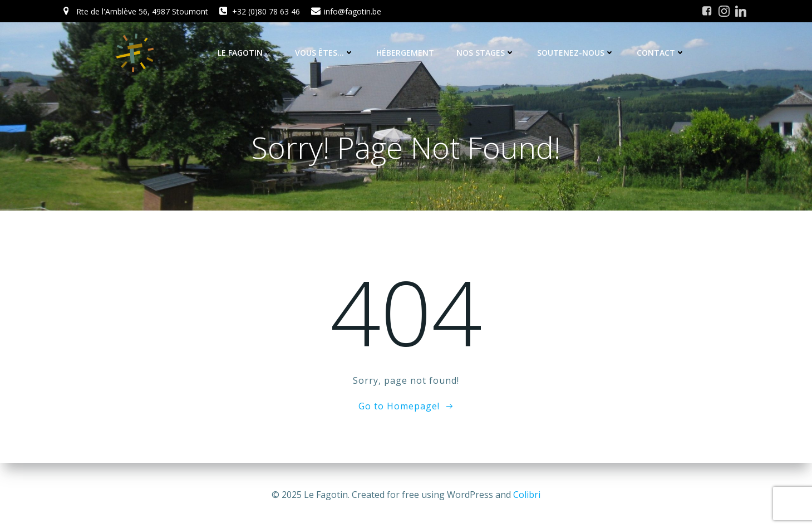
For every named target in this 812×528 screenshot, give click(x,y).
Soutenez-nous (576, 53)
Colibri (527, 495)
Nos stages (486, 53)
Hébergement (405, 53)
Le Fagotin (245, 53)
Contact (661, 53)
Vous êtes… (324, 53)
